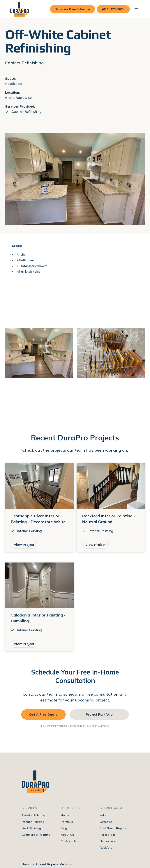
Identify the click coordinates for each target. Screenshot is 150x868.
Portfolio (67, 822)
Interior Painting (33, 822)
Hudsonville (108, 841)
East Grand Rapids (113, 828)
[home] (20, 9)
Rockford (106, 847)
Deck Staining (31, 828)
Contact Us (68, 841)
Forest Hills (108, 835)
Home (65, 815)
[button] (136, 9)
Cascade (106, 822)
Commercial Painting (36, 835)
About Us (67, 835)
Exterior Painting (33, 815)
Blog (64, 828)
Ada (103, 815)
